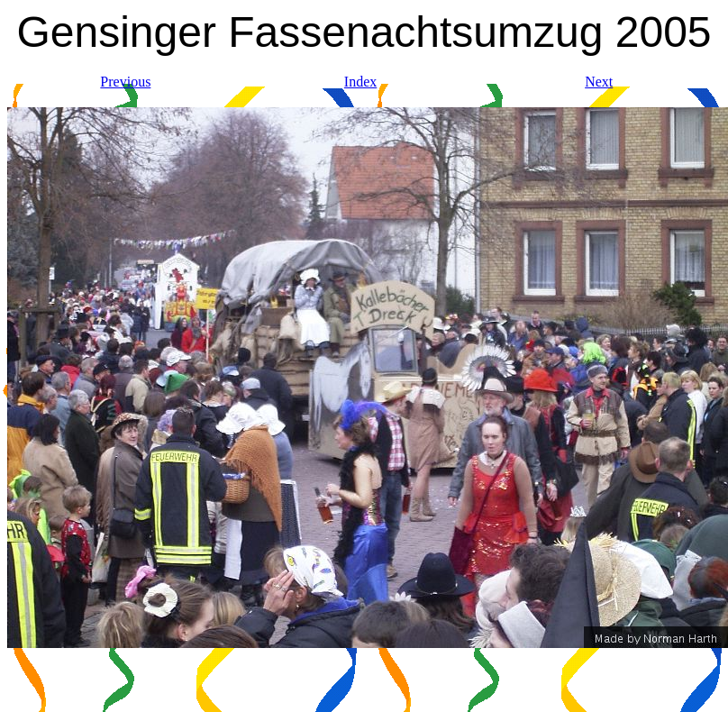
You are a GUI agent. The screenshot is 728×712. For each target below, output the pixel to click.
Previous (125, 82)
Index (360, 82)
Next (599, 82)
